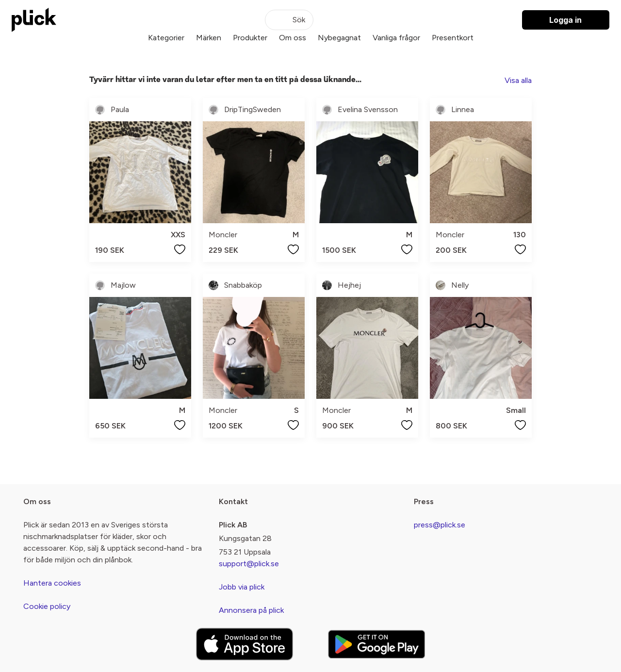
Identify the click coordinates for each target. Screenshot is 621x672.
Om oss (293, 38)
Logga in (565, 20)
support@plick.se (249, 564)
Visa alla (518, 80)
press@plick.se (440, 525)
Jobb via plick (242, 587)
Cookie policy (47, 606)
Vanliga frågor (396, 38)
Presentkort (453, 38)
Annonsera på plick (251, 610)
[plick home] (34, 20)
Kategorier (166, 38)
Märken (209, 38)
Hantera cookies (52, 583)
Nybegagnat (339, 38)
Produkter (250, 38)
